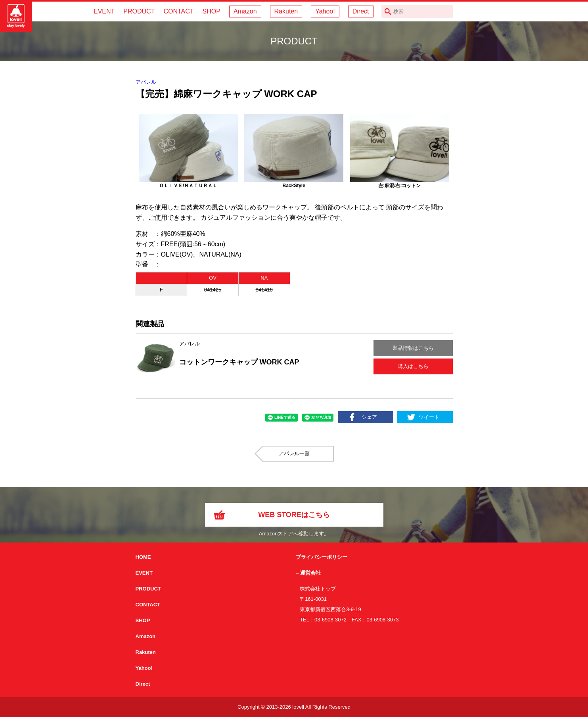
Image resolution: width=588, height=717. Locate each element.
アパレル (146, 82)
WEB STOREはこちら (294, 515)
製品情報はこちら (413, 348)
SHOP (212, 11)
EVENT (104, 11)
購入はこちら (413, 366)
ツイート (429, 417)
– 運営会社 (308, 573)
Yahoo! (325, 11)
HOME (143, 557)
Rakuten (286, 11)
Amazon (245, 11)
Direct (361, 11)
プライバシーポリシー (322, 557)
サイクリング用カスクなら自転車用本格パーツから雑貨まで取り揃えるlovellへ (16, 16)
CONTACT (178, 11)
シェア (369, 417)
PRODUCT (139, 11)
